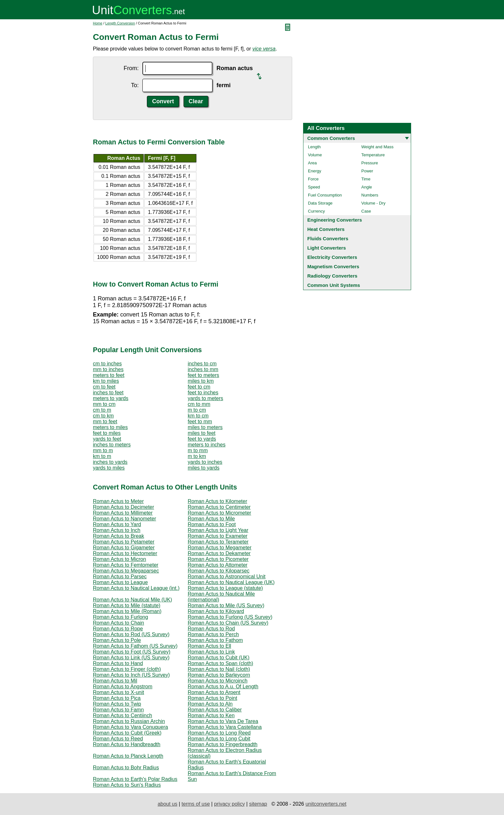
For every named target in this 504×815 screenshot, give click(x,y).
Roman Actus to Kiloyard (216, 611)
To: (135, 85)
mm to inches (108, 369)
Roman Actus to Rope (118, 629)
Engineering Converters (335, 220)
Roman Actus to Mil (115, 681)
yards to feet (107, 439)
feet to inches (203, 393)
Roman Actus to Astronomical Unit (227, 577)
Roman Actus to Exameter (218, 536)
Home (98, 23)
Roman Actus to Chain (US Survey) (228, 623)
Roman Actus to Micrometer (219, 513)
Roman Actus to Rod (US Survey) (131, 634)
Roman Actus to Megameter (220, 548)
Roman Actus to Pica (117, 698)
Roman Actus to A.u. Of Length (223, 687)
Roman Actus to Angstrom (123, 687)
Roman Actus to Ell (209, 646)
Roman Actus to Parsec (120, 577)
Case (366, 211)
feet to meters (203, 375)
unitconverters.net (326, 804)
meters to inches (207, 445)
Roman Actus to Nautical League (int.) (136, 588)
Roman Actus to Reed (118, 739)
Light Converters (327, 248)
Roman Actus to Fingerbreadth (223, 744)
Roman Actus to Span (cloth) (221, 663)
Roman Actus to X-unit (118, 692)
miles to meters (205, 427)
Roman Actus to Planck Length (128, 756)
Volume (315, 155)
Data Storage (320, 203)
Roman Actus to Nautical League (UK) (231, 582)
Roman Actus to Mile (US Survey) (226, 605)
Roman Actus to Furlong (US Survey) (230, 617)
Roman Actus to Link (211, 652)
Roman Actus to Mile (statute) (127, 605)
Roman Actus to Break (118, 536)
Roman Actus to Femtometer (126, 565)
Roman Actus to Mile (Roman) (127, 611)
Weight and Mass (377, 147)
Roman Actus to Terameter (218, 542)
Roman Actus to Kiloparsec (219, 571)
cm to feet (104, 387)
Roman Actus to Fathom (215, 640)
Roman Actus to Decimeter (123, 507)
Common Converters (331, 138)
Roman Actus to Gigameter (124, 548)
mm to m (103, 450)
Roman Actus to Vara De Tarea (223, 721)
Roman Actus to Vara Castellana (225, 727)
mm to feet (105, 421)
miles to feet (202, 433)
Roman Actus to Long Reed (219, 733)
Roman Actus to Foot (212, 524)
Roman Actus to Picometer (218, 559)
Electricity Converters (332, 257)
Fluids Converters (328, 238)
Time (366, 179)
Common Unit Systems (334, 285)
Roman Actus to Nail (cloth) (219, 669)
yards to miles (109, 468)
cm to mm (199, 404)
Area (312, 163)
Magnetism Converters (333, 266)
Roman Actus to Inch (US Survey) (131, 675)
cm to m (102, 410)
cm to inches (107, 364)
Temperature (373, 155)
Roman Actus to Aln (210, 704)
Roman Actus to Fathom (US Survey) (135, 646)
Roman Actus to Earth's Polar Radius (135, 779)
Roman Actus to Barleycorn (219, 675)
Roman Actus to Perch (213, 634)
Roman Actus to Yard (117, 524)
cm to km (103, 416)
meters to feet (109, 375)
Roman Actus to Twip (117, 704)
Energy (315, 171)
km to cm (198, 416)
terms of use (196, 804)
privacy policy (230, 804)
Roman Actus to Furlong (121, 617)
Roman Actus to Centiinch (122, 715)
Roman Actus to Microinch (218, 681)
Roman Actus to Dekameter (219, 553)
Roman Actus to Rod (211, 629)
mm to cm (104, 404)
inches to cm (202, 364)
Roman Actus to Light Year (218, 530)
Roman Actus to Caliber (215, 710)
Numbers (370, 195)
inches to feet (108, 393)
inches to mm (203, 369)
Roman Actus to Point (212, 698)
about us (167, 804)
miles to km (201, 381)
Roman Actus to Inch (117, 530)
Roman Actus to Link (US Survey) (131, 658)
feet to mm (200, 421)
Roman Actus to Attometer (218, 565)
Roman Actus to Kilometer (217, 501)
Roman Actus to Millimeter (123, 513)
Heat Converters (326, 229)
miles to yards (204, 468)
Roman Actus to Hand (118, 663)
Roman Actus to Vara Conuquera (130, 727)
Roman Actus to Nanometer (125, 519)
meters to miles (110, 427)
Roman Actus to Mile (211, 519)
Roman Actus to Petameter (124, 542)
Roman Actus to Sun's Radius (127, 785)
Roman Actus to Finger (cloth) (127, 669)
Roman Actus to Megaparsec (126, 571)
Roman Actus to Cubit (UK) (219, 658)
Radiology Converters (332, 276)
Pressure (370, 163)
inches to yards (110, 462)
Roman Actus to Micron (119, 559)
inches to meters (112, 445)
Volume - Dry (373, 203)
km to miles (106, 381)
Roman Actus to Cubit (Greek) (127, 733)
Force (313, 179)
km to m (102, 456)
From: (131, 68)
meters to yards (111, 398)
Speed (314, 187)
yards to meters (205, 398)
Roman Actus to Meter (118, 501)
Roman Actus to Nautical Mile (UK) (132, 600)
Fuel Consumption (325, 195)
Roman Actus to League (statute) (225, 588)
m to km (197, 456)
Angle (367, 187)
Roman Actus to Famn (118, 710)
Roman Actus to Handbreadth (127, 744)
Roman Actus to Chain (118, 623)
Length (314, 147)
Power (367, 171)
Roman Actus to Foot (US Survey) (132, 652)
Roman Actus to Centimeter (219, 507)
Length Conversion (120, 23)
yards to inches (205, 462)
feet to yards (202, 439)
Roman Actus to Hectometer (125, 553)
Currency (316, 211)
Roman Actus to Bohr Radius (126, 768)
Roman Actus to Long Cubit (219, 739)
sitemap (258, 804)
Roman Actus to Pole (117, 640)
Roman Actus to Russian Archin (129, 721)
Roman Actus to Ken (211, 715)
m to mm (198, 450)
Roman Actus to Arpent (214, 692)
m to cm (197, 410)
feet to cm (199, 387)
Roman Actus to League (120, 582)
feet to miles (107, 433)
